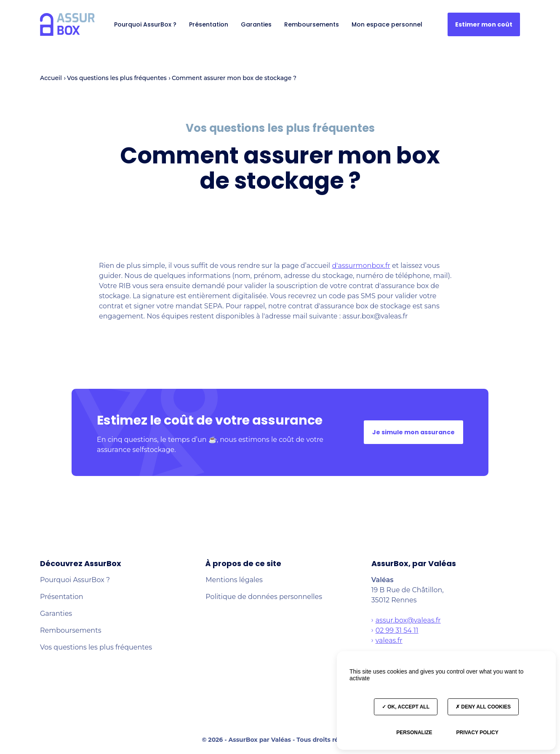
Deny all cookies (483, 707)
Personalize (414, 733)
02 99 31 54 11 (397, 630)
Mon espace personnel (387, 24)
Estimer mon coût (484, 24)
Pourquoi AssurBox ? (145, 24)
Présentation (209, 24)
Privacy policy (477, 733)
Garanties (256, 24)
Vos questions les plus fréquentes (96, 647)
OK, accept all (406, 707)
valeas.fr (389, 640)
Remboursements (312, 24)
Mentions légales (234, 580)
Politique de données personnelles (264, 597)
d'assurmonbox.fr (361, 266)
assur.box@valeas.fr (408, 620)
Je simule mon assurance (413, 432)
